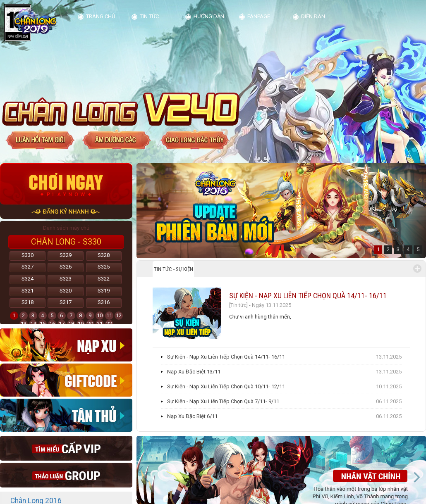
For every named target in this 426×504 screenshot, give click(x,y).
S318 (28, 302)
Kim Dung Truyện (34, 22)
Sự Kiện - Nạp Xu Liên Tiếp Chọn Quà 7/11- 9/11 (223, 401)
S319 (104, 291)
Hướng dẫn (209, 16)
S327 (28, 267)
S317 (66, 302)
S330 (28, 255)
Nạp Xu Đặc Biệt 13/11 (194, 372)
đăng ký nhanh (66, 212)
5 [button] (418, 249)
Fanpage (259, 16)
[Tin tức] (238, 305)
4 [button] (408, 249)
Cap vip (66, 448)
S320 (66, 291)
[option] (281, 211)
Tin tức (149, 16)
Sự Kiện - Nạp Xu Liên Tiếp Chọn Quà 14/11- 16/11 (308, 296)
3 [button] (398, 249)
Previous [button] (146, 477)
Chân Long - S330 (66, 242)
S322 (104, 279)
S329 (66, 255)
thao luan (66, 475)
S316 (104, 302)
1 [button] (378, 249)
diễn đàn (313, 16)
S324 (28, 279)
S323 (66, 279)
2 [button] (388, 249)
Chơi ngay (66, 184)
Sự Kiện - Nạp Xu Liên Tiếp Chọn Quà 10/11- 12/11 (226, 386)
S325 (104, 267)
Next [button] (416, 477)
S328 (104, 255)
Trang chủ (101, 16)
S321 (28, 291)
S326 (66, 267)
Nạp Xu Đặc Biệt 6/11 (192, 416)
